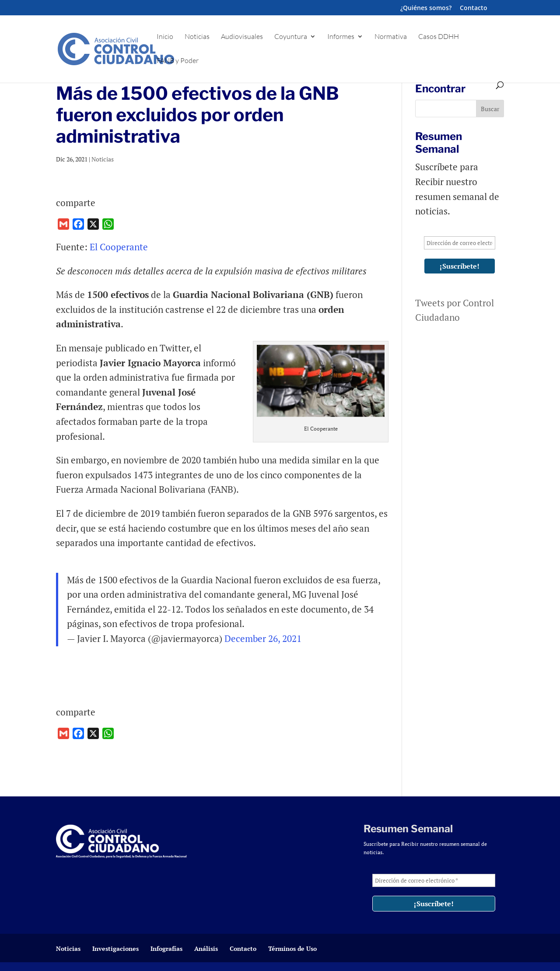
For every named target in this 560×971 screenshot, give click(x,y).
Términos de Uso (292, 948)
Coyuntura (291, 37)
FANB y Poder (178, 61)
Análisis (206, 948)
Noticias (197, 37)
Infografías (166, 948)
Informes (341, 37)
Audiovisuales (242, 37)
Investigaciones (115, 948)
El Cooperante (119, 247)
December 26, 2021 (263, 638)
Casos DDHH (439, 37)
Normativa (391, 37)
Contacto (474, 8)
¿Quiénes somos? (426, 8)
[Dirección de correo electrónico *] (460, 243)
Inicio (165, 37)
